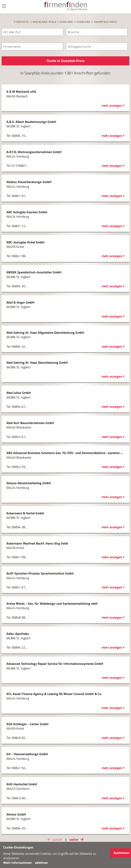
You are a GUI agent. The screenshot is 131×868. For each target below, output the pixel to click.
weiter (77, 839)
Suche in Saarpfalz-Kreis (66, 61)
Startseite (21, 22)
